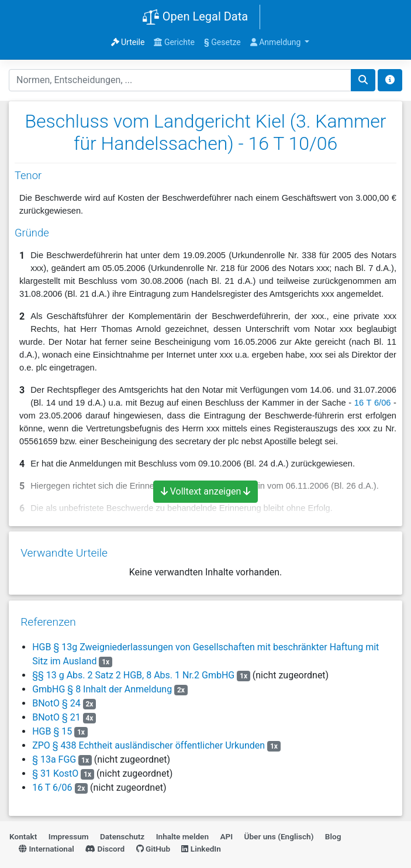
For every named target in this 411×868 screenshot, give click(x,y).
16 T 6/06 (373, 403)
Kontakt (23, 832)
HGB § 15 (53, 726)
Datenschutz (122, 832)
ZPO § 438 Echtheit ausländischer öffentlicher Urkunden (148, 740)
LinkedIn (201, 843)
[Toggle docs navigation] (390, 80)
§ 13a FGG (54, 754)
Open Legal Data (195, 18)
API (226, 832)
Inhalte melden (182, 832)
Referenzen (48, 617)
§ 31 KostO (55, 768)
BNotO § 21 (57, 712)
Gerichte (174, 42)
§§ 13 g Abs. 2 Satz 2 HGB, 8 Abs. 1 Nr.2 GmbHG (133, 670)
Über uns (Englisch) (279, 832)
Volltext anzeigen (206, 491)
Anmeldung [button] (277, 42)
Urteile (128, 42)
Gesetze (222, 42)
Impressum (69, 832)
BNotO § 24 (57, 698)
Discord (105, 843)
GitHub (153, 843)
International (46, 843)
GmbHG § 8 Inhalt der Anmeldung (102, 684)
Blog (333, 832)
